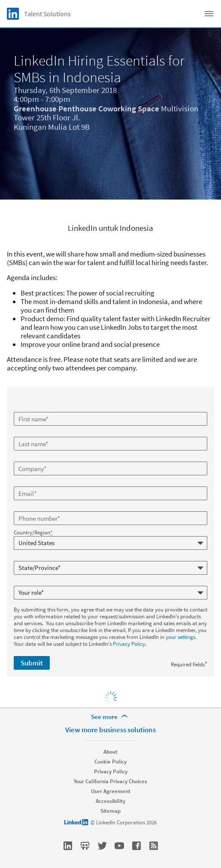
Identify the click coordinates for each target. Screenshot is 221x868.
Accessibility (110, 801)
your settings (180, 637)
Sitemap (110, 811)
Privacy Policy (129, 644)
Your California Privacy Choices (110, 781)
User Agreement (111, 791)
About (110, 752)
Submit (32, 663)
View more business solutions (110, 730)
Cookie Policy (110, 762)
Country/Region (33, 533)
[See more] (111, 717)
